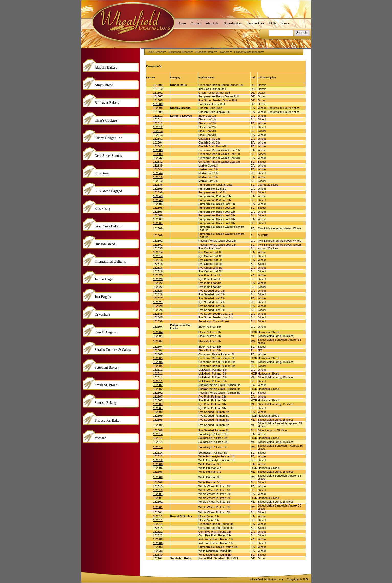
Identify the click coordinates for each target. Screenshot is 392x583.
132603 (158, 547)
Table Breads (156, 52)
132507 (158, 397)
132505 (158, 354)
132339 (158, 166)
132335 (158, 248)
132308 (158, 228)
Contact (196, 23)
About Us (212, 23)
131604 (158, 112)
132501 (158, 494)
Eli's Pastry (103, 209)
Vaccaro (100, 438)
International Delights (110, 262)
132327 (158, 298)
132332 (158, 158)
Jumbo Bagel (104, 279)
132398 (158, 108)
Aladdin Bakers (106, 67)
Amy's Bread (104, 85)
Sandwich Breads (180, 52)
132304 (158, 142)
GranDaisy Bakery (108, 226)
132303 (158, 150)
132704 (158, 558)
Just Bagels (103, 297)
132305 (158, 204)
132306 (158, 212)
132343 (158, 196)
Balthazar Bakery (107, 103)
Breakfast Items (206, 52)
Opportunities (233, 23)
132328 (158, 306)
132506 (158, 464)
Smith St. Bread (106, 385)
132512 (158, 456)
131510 (158, 89)
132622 (158, 532)
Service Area (255, 23)
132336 (158, 185)
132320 (158, 275)
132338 (158, 321)
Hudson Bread (105, 244)
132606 (158, 539)
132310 (158, 177)
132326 (158, 291)
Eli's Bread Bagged (108, 191)
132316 (158, 268)
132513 (158, 486)
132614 (158, 524)
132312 (158, 123)
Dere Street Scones (108, 156)
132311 (158, 116)
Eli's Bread (102, 173)
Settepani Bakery (107, 367)
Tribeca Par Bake (107, 420)
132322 (158, 283)
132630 (158, 551)
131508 (158, 104)
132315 (158, 260)
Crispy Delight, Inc (108, 138)
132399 (158, 189)
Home (182, 23)
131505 (158, 100)
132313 (158, 131)
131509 (158, 85)
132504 (158, 327)
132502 (158, 385)
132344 (158, 169)
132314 (158, 252)
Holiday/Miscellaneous (249, 52)
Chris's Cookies (106, 120)
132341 (158, 139)
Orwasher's (102, 315)
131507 (158, 96)
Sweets (225, 52)
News (285, 23)
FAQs (273, 23)
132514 (158, 434)
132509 (158, 412)
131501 (158, 93)
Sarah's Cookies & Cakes (113, 350)
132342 (158, 146)
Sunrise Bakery (106, 403)
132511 (158, 370)
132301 (158, 241)
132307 (158, 219)
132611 (158, 516)
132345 (158, 314)
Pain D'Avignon (106, 332)
